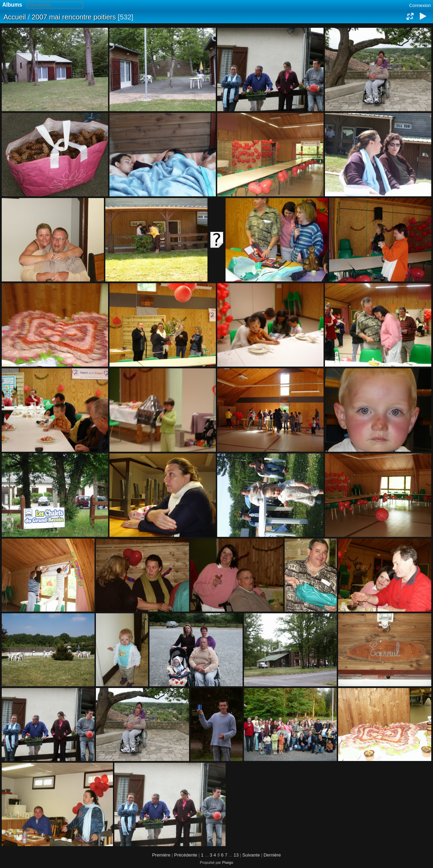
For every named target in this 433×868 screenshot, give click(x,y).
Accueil (15, 17)
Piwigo (228, 862)
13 (236, 855)
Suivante (251, 855)
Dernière (272, 855)
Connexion (420, 5)
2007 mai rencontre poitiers (74, 17)
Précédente (186, 855)
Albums (12, 5)
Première (161, 855)
